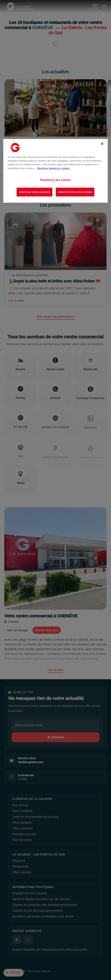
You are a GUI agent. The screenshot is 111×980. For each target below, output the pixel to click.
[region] (55, 171)
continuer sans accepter (34, 192)
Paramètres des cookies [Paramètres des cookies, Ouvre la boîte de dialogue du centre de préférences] (55, 180)
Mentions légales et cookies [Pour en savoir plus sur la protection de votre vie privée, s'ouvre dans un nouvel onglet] (53, 168)
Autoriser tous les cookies (75, 192)
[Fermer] (102, 144)
